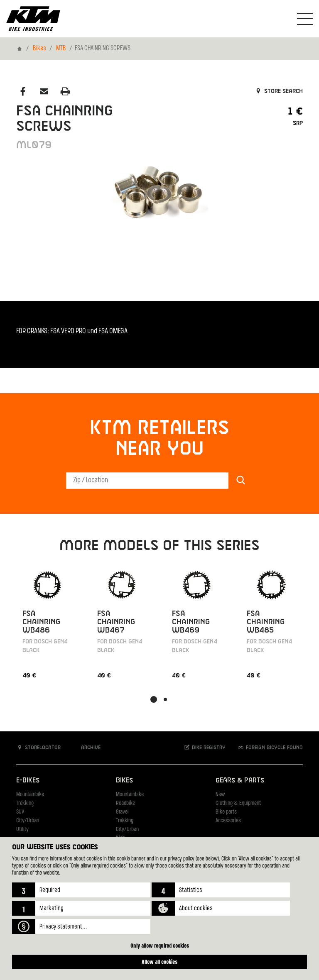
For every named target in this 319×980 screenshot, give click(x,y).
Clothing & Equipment (238, 803)
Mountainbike (30, 795)
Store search (279, 91)
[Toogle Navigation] (305, 19)
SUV (20, 812)
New (220, 795)
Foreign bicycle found (270, 747)
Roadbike (125, 803)
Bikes (39, 49)
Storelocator (38, 747)
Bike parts (226, 812)
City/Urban (28, 821)
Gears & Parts (240, 781)
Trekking (25, 803)
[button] (81, 890)
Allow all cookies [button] (159, 962)
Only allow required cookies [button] (160, 945)
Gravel (122, 812)
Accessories (228, 821)
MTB (61, 49)
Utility (22, 830)
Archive (86, 747)
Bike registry (204, 747)
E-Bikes (28, 781)
